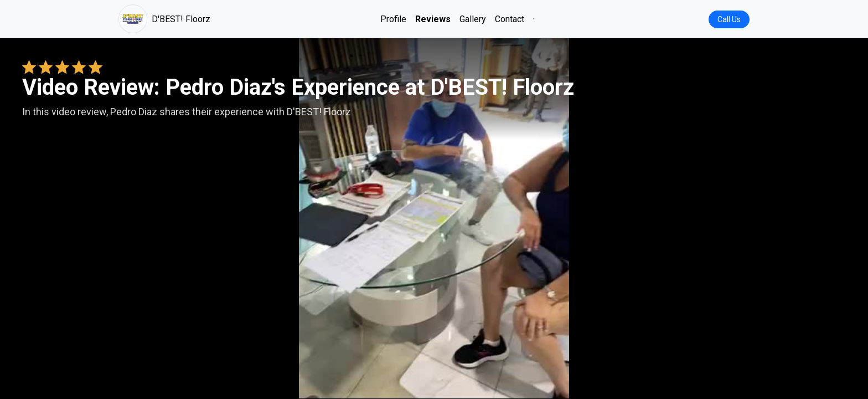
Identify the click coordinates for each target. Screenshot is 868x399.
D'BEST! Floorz (164, 19)
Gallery (473, 19)
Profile (393, 19)
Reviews (433, 19)
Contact (510, 19)
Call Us (729, 19)
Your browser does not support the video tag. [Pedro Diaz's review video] (434, 218)
